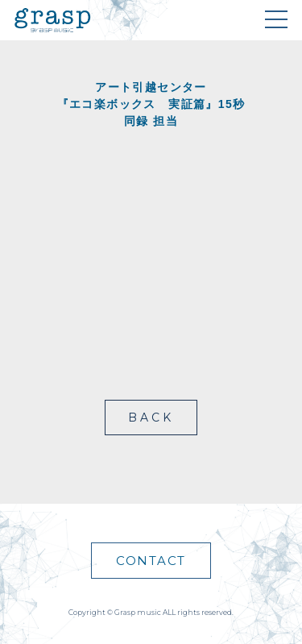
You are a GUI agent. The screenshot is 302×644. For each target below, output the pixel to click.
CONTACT (151, 561)
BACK (151, 418)
